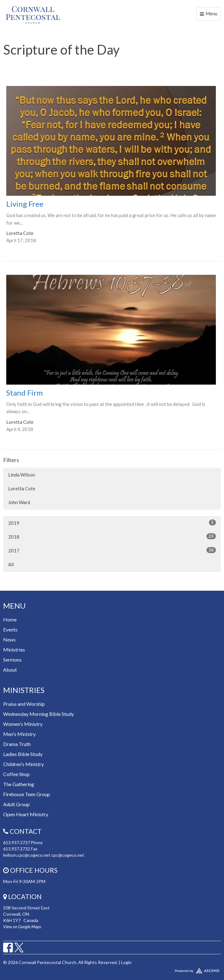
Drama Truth (17, 744)
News (9, 639)
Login (126, 962)
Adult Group (16, 804)
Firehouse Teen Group (27, 794)
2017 (112, 550)
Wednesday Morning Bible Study (38, 714)
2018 (112, 536)
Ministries (14, 650)
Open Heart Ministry (26, 814)
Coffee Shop (16, 774)
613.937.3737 (17, 842)
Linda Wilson (22, 475)
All (11, 564)
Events (10, 629)
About (10, 670)
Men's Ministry (19, 734)
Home (10, 619)
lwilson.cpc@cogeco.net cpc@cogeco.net (44, 855)
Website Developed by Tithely (112, 969)
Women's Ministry (23, 724)
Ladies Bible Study (23, 754)
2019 (112, 523)
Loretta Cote (22, 488)
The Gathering (19, 784)
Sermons (12, 660)
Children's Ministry (23, 764)
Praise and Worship (24, 704)
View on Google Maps (22, 927)
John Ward (19, 502)
